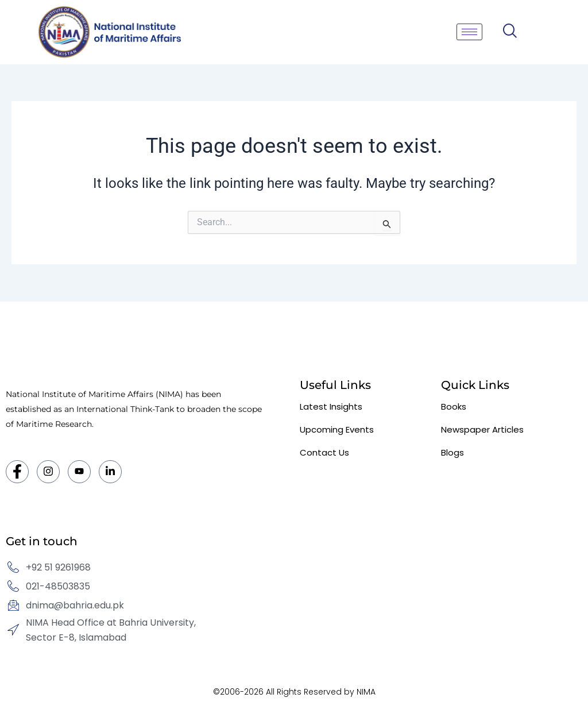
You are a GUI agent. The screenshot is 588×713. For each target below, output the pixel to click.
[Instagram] (48, 472)
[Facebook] (17, 472)
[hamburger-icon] (469, 32)
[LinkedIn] (110, 472)
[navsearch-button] (510, 32)
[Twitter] (79, 472)
